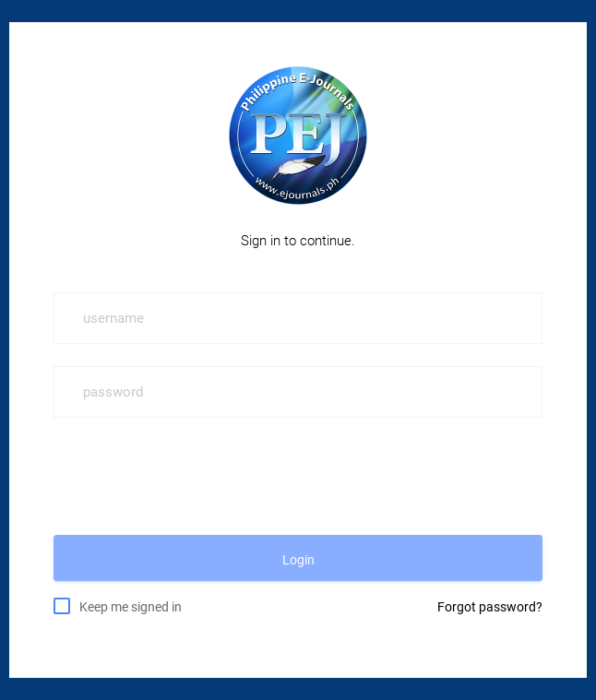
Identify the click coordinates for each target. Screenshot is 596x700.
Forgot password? (490, 607)
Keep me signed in (131, 606)
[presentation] (194, 476)
